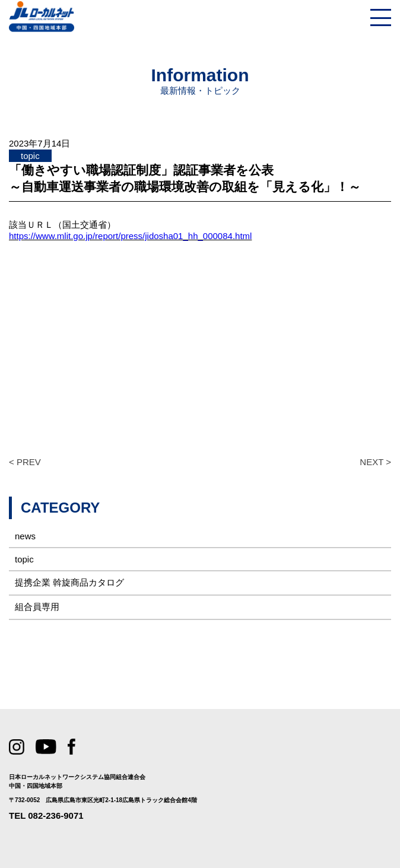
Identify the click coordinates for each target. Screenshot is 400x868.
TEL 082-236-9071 (46, 815)
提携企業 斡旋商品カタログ (69, 582)
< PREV (25, 462)
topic (24, 559)
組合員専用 (37, 607)
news (25, 536)
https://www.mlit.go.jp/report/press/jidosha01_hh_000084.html (130, 236)
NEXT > (375, 462)
